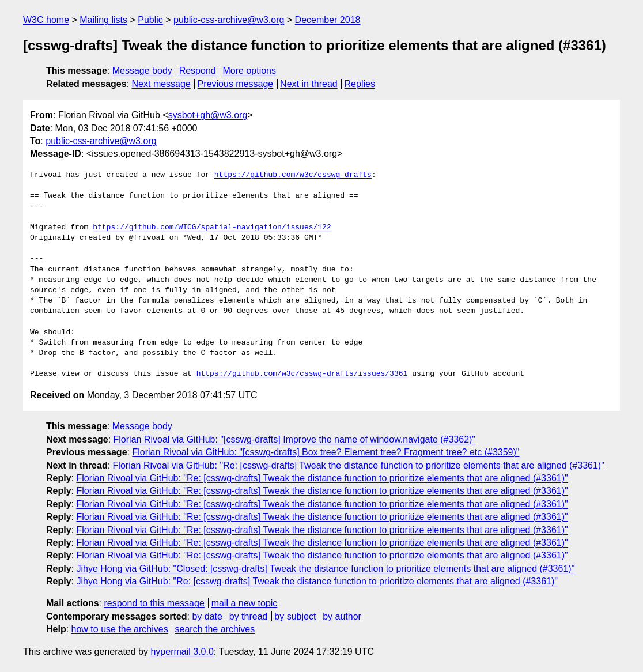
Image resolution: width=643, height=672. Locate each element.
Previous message (236, 84)
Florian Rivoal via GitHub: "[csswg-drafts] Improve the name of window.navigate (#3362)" (295, 439)
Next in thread (309, 84)
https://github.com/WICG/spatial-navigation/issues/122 (212, 228)
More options (250, 71)
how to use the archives (120, 629)
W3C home (46, 20)
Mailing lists (103, 20)
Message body (142, 71)
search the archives (215, 629)
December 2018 (328, 20)
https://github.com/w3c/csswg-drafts (293, 175)
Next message (161, 84)
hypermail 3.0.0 (182, 652)
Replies (360, 84)
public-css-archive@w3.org (229, 20)
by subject (295, 616)
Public (150, 20)
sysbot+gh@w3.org (208, 115)
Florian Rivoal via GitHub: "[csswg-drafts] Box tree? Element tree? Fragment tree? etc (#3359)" (326, 452)
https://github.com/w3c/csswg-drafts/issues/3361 (302, 374)
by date (207, 616)
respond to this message (154, 603)
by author (342, 616)
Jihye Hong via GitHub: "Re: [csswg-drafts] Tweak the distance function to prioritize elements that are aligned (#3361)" (317, 581)
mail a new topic (245, 603)
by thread (249, 616)
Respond (198, 71)
